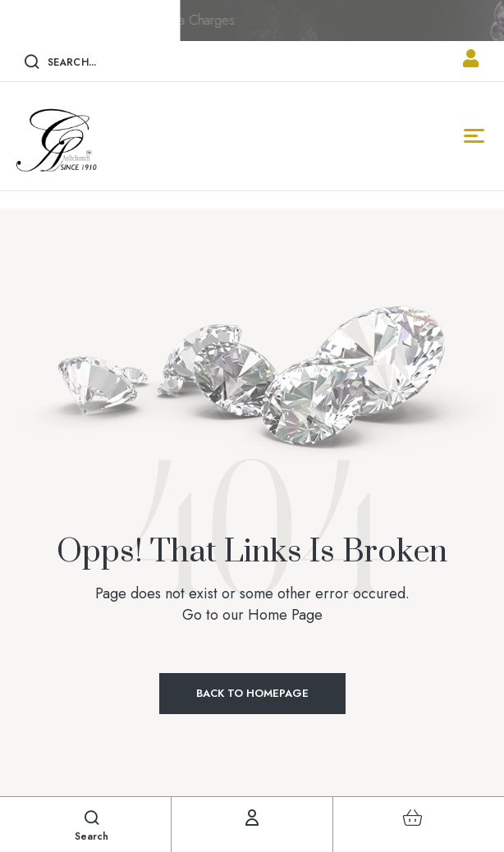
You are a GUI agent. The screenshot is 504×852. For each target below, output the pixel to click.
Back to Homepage (252, 693)
